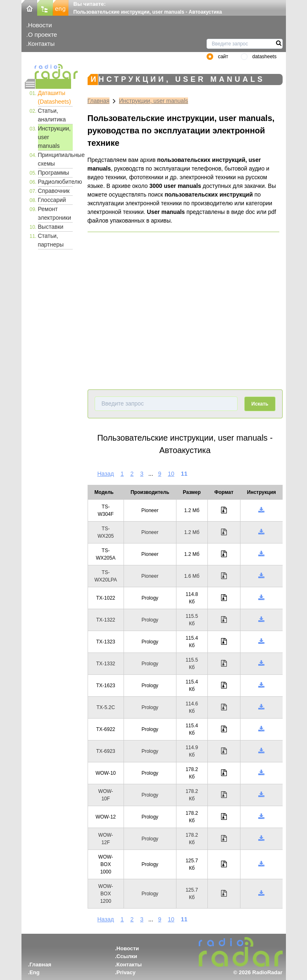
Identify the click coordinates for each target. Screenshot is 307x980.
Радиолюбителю (55, 182)
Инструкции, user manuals (55, 137)
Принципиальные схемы (55, 159)
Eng (35, 972)
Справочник (54, 191)
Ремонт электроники (55, 213)
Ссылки (127, 956)
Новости (40, 25)
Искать (260, 404)
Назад (106, 474)
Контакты (42, 44)
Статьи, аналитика (52, 115)
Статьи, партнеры (51, 240)
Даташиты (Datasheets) (55, 97)
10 (171, 474)
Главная (99, 101)
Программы (54, 173)
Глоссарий (52, 200)
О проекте (43, 34)
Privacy (126, 972)
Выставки (51, 227)
